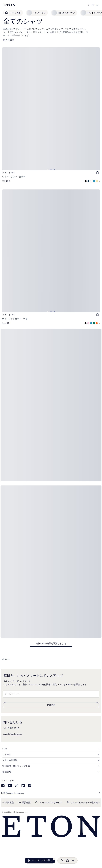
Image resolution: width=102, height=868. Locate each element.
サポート (51, 755)
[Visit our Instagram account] (3, 786)
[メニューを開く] (73, 861)
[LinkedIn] (23, 786)
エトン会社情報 (51, 760)
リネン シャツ (9, 173)
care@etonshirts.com (13, 734)
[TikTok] (17, 786)
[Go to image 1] (51, 169)
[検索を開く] (62, 861)
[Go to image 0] (48, 169)
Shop (51, 749)
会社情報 (51, 772)
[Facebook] (29, 786)
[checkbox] (97, 173)
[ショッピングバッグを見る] (67, 861)
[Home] (51, 827)
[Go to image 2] (54, 169)
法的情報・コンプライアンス (51, 766)
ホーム (95, 5)
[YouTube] (10, 786)
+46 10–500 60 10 (11, 728)
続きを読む (8, 40)
